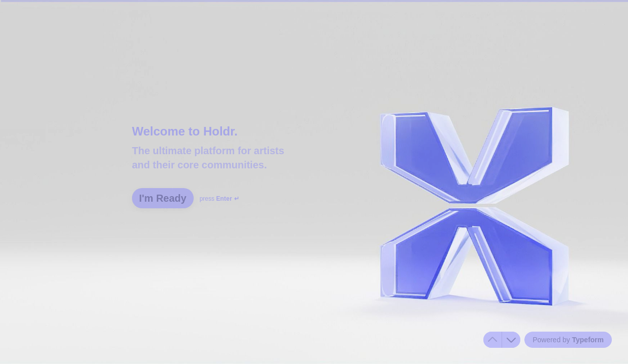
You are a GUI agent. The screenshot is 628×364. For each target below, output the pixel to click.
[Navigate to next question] (511, 340)
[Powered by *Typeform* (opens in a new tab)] (568, 340)
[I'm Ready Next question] (163, 198)
